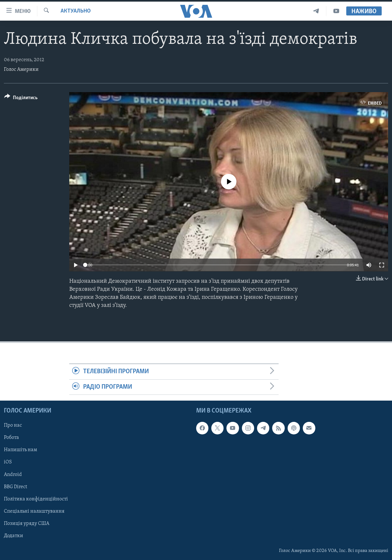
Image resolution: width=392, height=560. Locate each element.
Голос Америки (21, 70)
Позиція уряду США (27, 524)
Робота (11, 438)
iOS (8, 462)
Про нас (13, 425)
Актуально (76, 11)
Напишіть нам (20, 450)
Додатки (14, 536)
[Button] (21, 99)
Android (13, 475)
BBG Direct (15, 487)
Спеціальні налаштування (34, 511)
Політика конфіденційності (36, 499)
